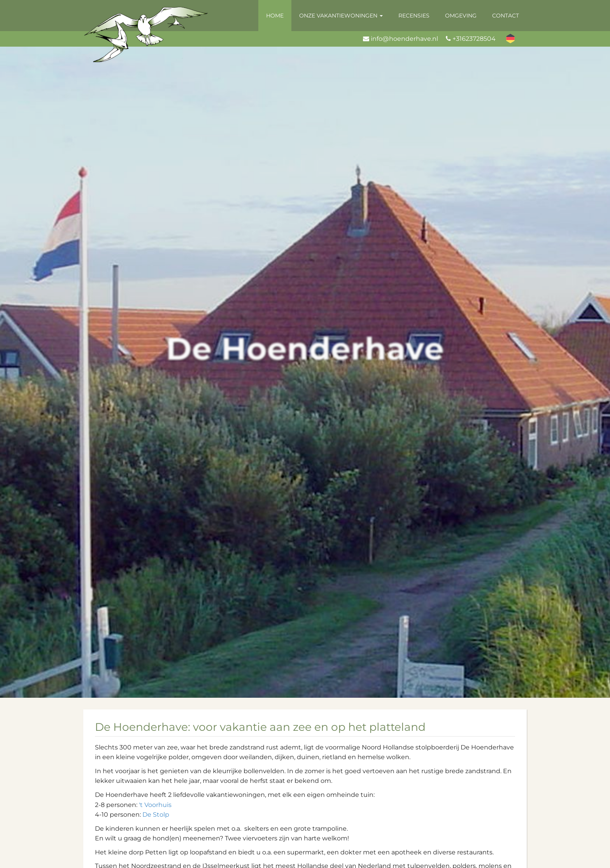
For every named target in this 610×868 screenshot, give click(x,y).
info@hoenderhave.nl (404, 39)
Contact (506, 16)
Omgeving (461, 16)
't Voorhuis (155, 805)
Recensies (414, 16)
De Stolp (156, 815)
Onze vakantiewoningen (341, 16)
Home (275, 16)
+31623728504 (474, 39)
